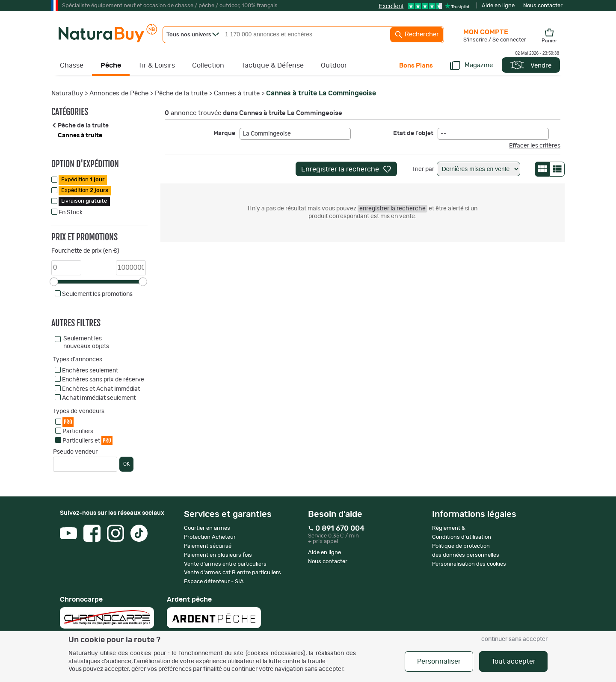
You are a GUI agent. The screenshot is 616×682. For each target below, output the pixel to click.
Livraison (84, 201)
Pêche (111, 65)
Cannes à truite (237, 93)
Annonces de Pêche (119, 93)
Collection (208, 65)
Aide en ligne (498, 6)
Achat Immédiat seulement (99, 398)
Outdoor (334, 65)
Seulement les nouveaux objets (86, 342)
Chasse (72, 65)
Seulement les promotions (97, 294)
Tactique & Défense (272, 65)
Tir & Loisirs (157, 65)
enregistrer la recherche (392, 209)
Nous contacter (543, 6)
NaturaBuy (67, 93)
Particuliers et (87, 440)
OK (126, 464)
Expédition (83, 180)
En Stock (71, 213)
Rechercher (417, 35)
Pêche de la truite (181, 93)
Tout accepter (514, 661)
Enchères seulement (90, 371)
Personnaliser (439, 661)
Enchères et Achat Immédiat (101, 389)
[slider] (54, 282)
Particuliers (78, 431)
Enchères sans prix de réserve (103, 380)
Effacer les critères (535, 146)
